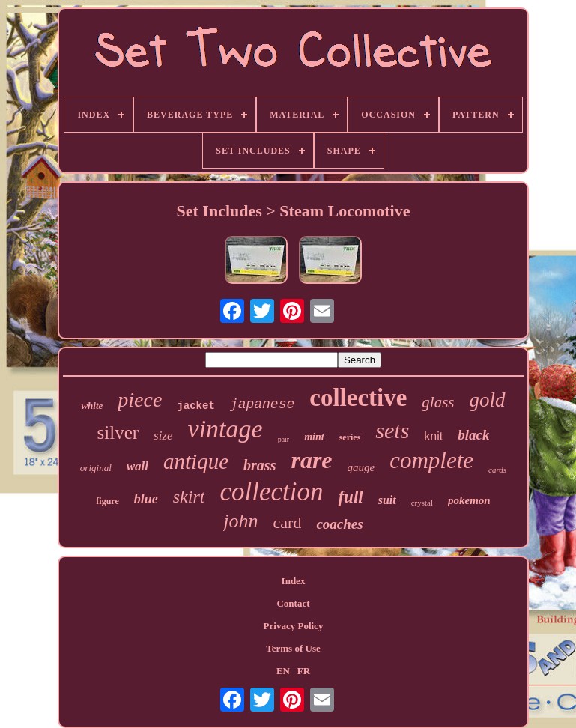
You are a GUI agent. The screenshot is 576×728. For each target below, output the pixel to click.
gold (488, 400)
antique (196, 461)
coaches (339, 524)
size (163, 436)
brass (260, 465)
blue (146, 499)
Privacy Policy (294, 626)
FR (304, 671)
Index (294, 581)
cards (497, 470)
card (288, 522)
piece (140, 400)
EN (283, 671)
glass (438, 402)
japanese (262, 404)
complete (431, 460)
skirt (189, 497)
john (240, 521)
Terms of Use (293, 648)
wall (137, 466)
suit (387, 500)
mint (314, 437)
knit (433, 436)
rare (311, 460)
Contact (293, 603)
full (350, 497)
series (350, 437)
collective (358, 398)
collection (271, 492)
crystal (422, 503)
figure (107, 501)
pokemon (469, 500)
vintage (225, 429)
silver (118, 433)
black (473, 435)
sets (392, 430)
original (96, 468)
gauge (361, 467)
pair (284, 439)
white (92, 406)
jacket (195, 406)
